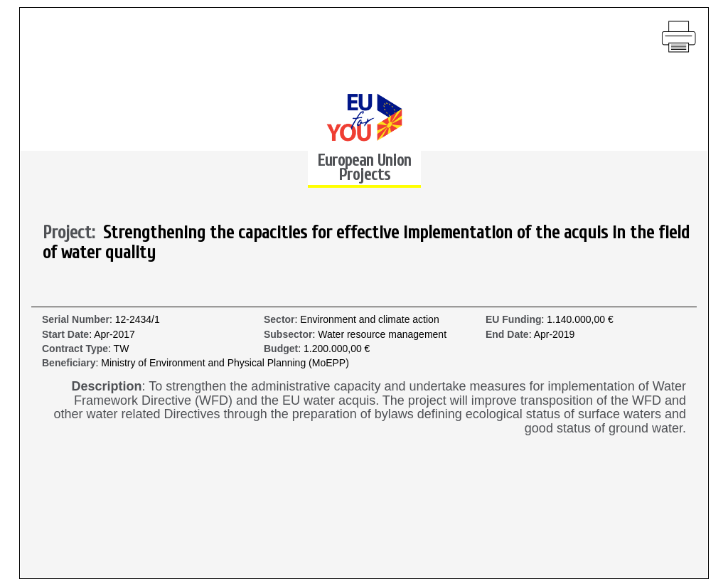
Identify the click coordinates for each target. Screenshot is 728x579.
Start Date (65, 335)
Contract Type (75, 349)
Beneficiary (69, 363)
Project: (73, 233)
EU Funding (514, 320)
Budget (281, 349)
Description (107, 387)
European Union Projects (364, 168)
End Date (507, 335)
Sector (279, 320)
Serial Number (76, 320)
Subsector (288, 335)
